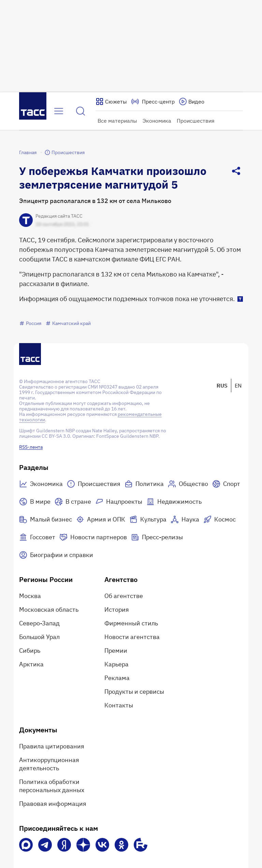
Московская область (49, 609)
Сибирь (30, 650)
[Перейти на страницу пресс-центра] (153, 101)
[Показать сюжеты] (111, 101)
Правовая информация (53, 804)
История (117, 609)
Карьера (117, 664)
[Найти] (81, 111)
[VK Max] (26, 845)
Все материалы (117, 121)
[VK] (102, 845)
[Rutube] (141, 845)
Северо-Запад (39, 623)
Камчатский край (68, 323)
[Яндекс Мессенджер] (64, 845)
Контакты (119, 705)
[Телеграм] (45, 845)
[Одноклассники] (121, 845)
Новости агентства (132, 637)
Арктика (31, 664)
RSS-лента (31, 447)
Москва (30, 596)
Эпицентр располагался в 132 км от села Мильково (95, 201)
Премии (116, 650)
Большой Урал (39, 637)
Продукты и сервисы (134, 691)
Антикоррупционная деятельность (49, 764)
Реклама (117, 678)
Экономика (157, 121)
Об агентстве (124, 596)
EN (238, 385)
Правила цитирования (52, 746)
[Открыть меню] (59, 111)
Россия (30, 323)
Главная (28, 152)
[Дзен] (83, 845)
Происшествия (196, 121)
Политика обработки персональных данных (52, 786)
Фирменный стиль (131, 623)
